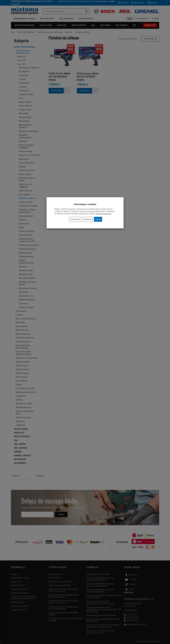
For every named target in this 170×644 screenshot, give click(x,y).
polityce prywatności (104, 214)
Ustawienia (75, 219)
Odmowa (88, 219)
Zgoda (98, 219)
